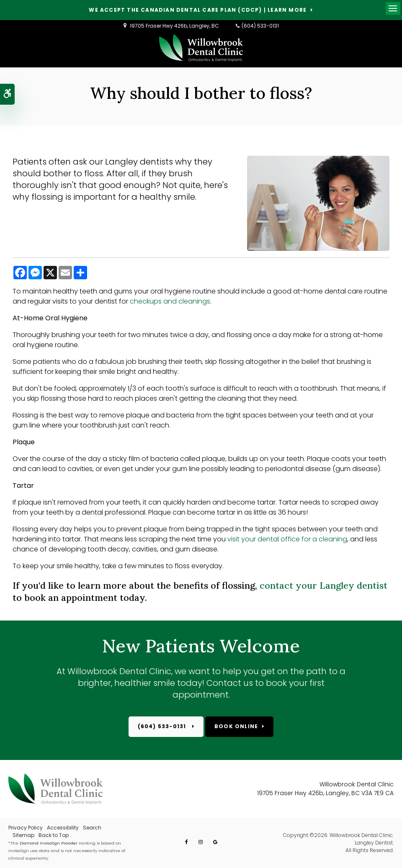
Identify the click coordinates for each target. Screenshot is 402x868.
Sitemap (23, 835)
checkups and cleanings (170, 301)
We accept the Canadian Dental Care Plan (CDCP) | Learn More (198, 10)
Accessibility (63, 828)
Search (92, 828)
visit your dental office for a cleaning (287, 539)
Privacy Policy (26, 828)
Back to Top (54, 835)
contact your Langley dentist (323, 585)
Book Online (236, 726)
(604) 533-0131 (260, 26)
